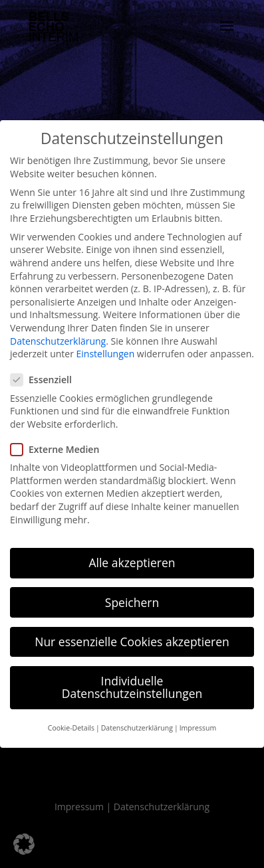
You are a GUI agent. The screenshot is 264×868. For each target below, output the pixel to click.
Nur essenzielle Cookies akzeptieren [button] (132, 642)
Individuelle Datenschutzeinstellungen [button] (132, 687)
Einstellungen (106, 354)
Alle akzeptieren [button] (132, 563)
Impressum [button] (198, 728)
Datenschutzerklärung (58, 341)
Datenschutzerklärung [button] (137, 728)
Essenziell (47, 380)
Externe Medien (60, 449)
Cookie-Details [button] (71, 728)
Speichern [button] (132, 602)
